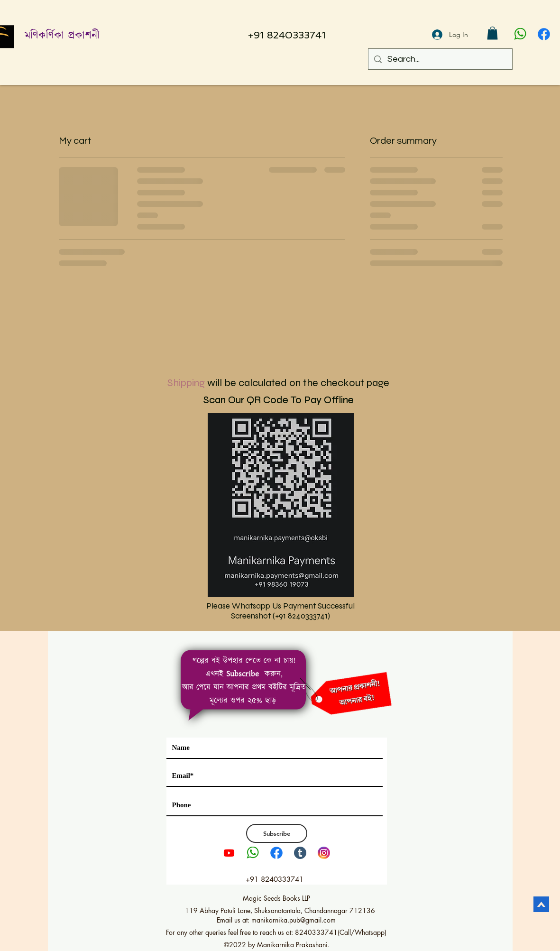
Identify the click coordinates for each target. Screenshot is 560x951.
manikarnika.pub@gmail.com (294, 920)
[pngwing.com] (520, 34)
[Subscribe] (277, 833)
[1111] (544, 34)
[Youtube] (229, 853)
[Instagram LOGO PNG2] (324, 853)
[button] (492, 33)
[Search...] (440, 59)
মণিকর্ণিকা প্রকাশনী (62, 36)
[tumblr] (300, 853)
